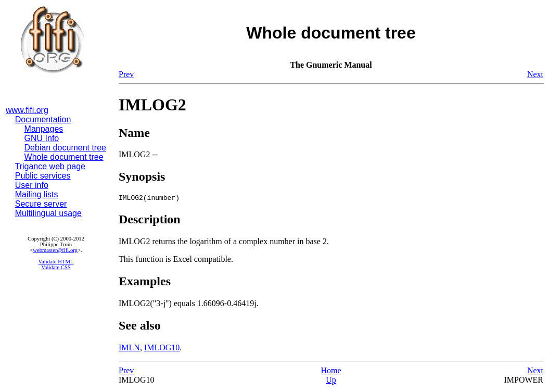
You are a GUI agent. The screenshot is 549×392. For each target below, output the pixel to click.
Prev (126, 74)
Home (331, 372)
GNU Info (42, 138)
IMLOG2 (152, 105)
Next (535, 74)
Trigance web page (50, 166)
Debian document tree (65, 148)
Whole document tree (64, 157)
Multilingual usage (48, 213)
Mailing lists (37, 194)
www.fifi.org (27, 110)
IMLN (129, 349)
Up (331, 381)
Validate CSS (56, 267)
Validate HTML (56, 262)
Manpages (44, 129)
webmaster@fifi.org (55, 250)
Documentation (43, 119)
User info (32, 185)
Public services (43, 176)
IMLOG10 (162, 349)
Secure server (41, 204)
